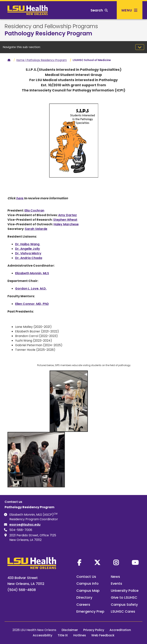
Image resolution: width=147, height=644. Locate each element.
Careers (83, 605)
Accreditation (120, 630)
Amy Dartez (67, 215)
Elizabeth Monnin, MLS (32, 273)
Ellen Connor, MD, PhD (32, 304)
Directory (84, 597)
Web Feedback (103, 635)
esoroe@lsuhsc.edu (25, 525)
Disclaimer (70, 630)
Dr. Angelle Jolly (28, 249)
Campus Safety (124, 605)
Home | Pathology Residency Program (42, 60)
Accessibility (42, 635)
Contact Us (86, 577)
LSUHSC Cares (123, 611)
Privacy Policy (94, 630)
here (20, 198)
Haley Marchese (66, 224)
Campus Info (87, 583)
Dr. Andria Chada (29, 258)
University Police (125, 591)
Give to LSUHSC (124, 597)
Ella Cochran (34, 210)
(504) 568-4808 (22, 590)
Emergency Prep (90, 611)
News (115, 577)
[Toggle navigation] (140, 47)
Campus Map (88, 591)
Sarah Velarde (36, 229)
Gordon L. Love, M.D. (31, 289)
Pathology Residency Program (48, 33)
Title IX (63, 635)
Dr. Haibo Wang (28, 244)
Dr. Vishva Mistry (28, 253)
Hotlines (80, 635)
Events (116, 583)
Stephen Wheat (65, 220)
